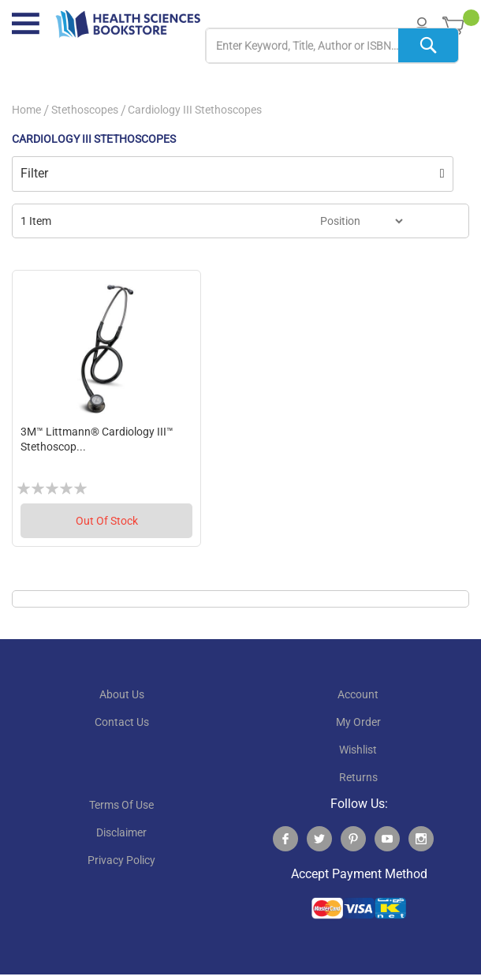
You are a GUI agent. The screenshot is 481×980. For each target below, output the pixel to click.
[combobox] (332, 46)
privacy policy (121, 860)
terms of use (121, 805)
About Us (122, 694)
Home (26, 110)
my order (358, 722)
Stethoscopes (85, 110)
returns (358, 777)
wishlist (358, 750)
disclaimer (121, 832)
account (358, 694)
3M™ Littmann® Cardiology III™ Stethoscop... (97, 440)
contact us (122, 722)
